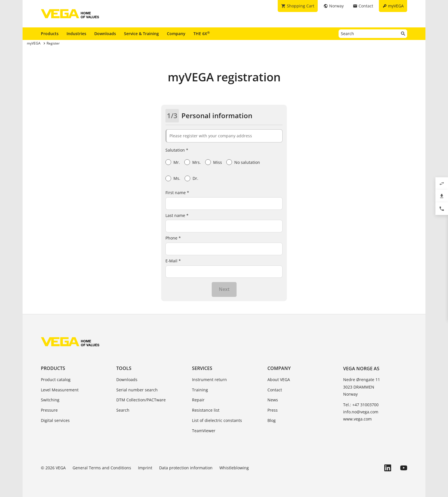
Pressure (49, 410)
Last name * (177, 215)
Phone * (173, 238)
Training (200, 390)
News (273, 400)
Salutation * (177, 150)
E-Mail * (173, 261)
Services (202, 368)
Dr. (195, 178)
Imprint (145, 468)
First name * (177, 193)
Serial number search (137, 390)
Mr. (177, 162)
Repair (198, 400)
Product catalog (56, 380)
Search (123, 410)
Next (224, 289)
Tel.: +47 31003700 (361, 405)
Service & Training (141, 34)
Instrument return (209, 380)
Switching (50, 400)
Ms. (177, 178)
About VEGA (279, 380)
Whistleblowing (234, 468)
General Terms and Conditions (102, 468)
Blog (272, 420)
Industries (76, 34)
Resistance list (206, 410)
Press (273, 410)
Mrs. (197, 162)
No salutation (247, 162)
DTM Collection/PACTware (141, 400)
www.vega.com (357, 419)
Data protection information (186, 468)
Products (50, 34)
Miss (218, 162)
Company (176, 34)
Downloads (105, 34)
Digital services (55, 420)
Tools (124, 368)
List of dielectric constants (217, 420)
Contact (275, 390)
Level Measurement (60, 390)
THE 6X (202, 33)
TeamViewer (204, 431)
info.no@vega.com (361, 412)
